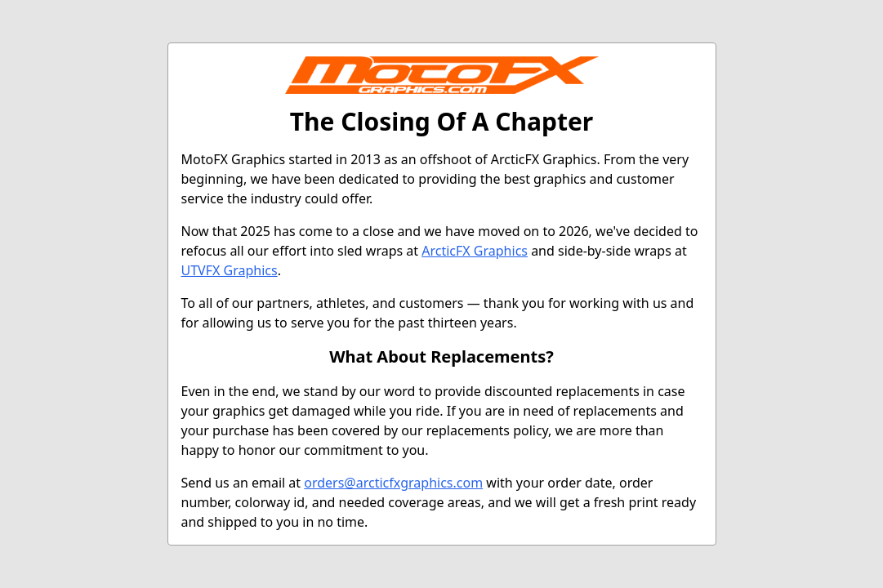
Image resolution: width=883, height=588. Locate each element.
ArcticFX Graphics (475, 251)
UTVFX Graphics (230, 270)
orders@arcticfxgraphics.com (393, 483)
